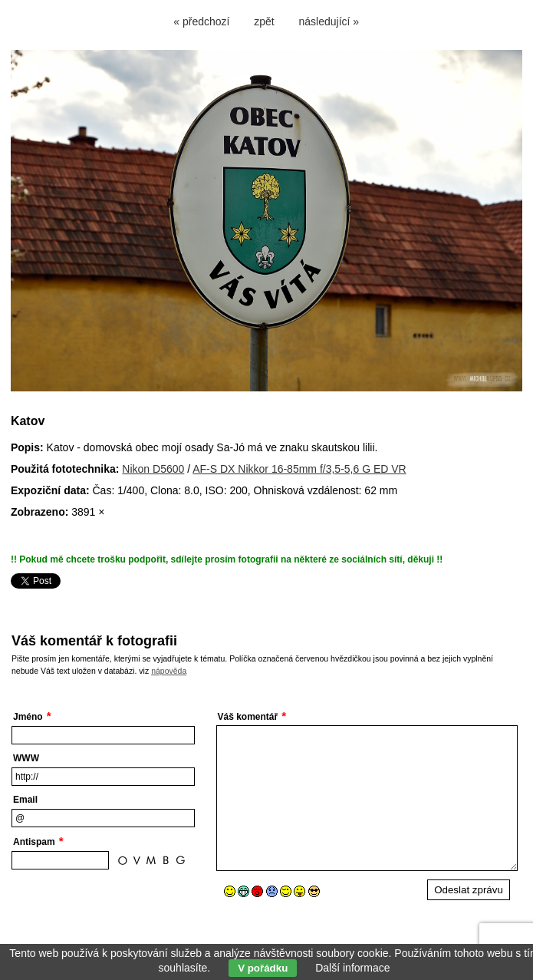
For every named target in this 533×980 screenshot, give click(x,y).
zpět (264, 21)
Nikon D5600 (153, 469)
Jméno (28, 717)
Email (25, 800)
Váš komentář (248, 717)
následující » (329, 21)
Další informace (352, 968)
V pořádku (263, 968)
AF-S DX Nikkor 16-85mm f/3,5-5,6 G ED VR (299, 469)
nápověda (169, 671)
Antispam (34, 842)
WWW (26, 758)
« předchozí (201, 21)
